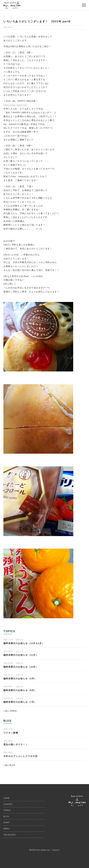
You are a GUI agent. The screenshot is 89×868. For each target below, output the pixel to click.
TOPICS (7, 810)
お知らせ (20, 640)
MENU (6, 829)
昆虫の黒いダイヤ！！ (16, 744)
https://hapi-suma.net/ (15, 105)
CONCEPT (8, 804)
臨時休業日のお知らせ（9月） (20, 679)
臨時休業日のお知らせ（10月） (21, 667)
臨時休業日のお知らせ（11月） (21, 655)
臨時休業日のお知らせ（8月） (20, 690)
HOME (6, 798)
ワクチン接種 (11, 733)
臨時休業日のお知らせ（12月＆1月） (24, 643)
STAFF (7, 822)
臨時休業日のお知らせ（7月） (20, 702)
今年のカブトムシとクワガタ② (20, 756)
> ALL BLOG (9, 765)
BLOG (6, 816)
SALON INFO (10, 835)
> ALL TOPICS (10, 711)
